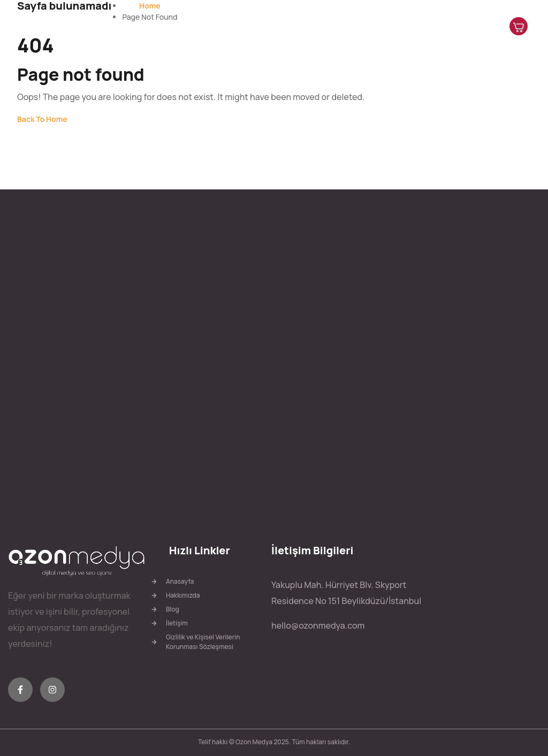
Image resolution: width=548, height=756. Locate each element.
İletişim (453, 26)
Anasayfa (264, 26)
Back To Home (42, 119)
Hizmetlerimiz (375, 26)
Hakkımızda (315, 26)
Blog (421, 26)
